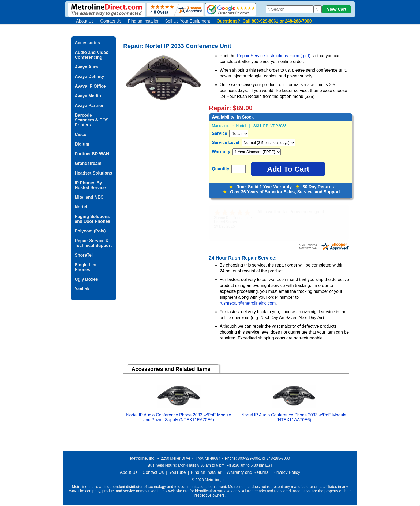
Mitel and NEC (89, 197)
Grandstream (88, 163)
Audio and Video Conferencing (92, 55)
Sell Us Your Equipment (187, 21)
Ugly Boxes (86, 279)
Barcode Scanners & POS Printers (92, 120)
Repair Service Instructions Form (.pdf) (274, 56)
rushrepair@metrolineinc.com (248, 303)
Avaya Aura (86, 67)
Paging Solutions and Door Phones (92, 219)
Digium (82, 144)
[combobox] (290, 9)
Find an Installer (143, 21)
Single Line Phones (86, 267)
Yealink (82, 289)
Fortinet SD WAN (92, 154)
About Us (85, 21)
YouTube (177, 472)
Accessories (87, 43)
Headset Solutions (93, 173)
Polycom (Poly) (90, 231)
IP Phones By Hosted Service (90, 185)
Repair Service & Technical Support (93, 243)
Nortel (81, 207)
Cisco (81, 134)
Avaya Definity (89, 77)
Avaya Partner (89, 106)
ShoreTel (84, 255)
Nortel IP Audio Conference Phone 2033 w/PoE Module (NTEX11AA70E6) (294, 417)
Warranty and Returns (247, 472)
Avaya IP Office (90, 86)
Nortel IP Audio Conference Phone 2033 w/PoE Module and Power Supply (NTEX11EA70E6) (179, 417)
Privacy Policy (287, 472)
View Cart (337, 9)
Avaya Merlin (88, 96)
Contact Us (111, 21)
